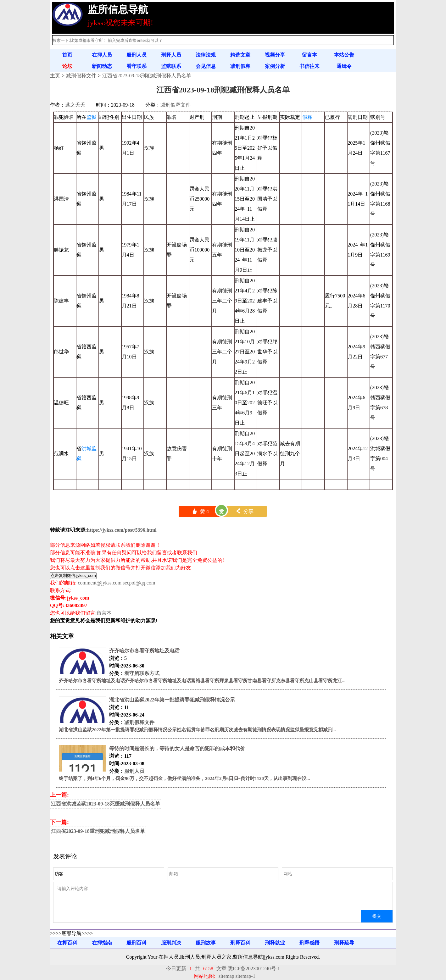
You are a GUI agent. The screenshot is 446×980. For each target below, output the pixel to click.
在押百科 (67, 943)
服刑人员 (137, 55)
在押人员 (102, 55)
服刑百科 (137, 943)
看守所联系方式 (142, 673)
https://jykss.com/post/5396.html (122, 530)
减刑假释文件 (81, 76)
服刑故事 (206, 943)
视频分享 (275, 55)
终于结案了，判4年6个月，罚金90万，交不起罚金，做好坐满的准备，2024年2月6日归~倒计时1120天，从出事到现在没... (184, 778)
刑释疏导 (344, 943)
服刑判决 (171, 943)
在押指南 (102, 943)
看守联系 (137, 66)
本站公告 (344, 55)
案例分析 (275, 66)
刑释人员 (171, 55)
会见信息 (206, 66)
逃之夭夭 (75, 105)
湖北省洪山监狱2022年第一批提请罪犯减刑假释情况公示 (172, 700)
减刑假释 (240, 66)
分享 (245, 511)
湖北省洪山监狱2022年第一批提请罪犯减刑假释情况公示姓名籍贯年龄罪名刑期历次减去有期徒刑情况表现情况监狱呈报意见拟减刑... (197, 730)
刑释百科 (240, 943)
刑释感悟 (309, 943)
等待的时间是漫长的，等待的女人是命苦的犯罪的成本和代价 (177, 748)
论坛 (67, 66)
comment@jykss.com (100, 583)
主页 (55, 76)
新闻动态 (102, 66)
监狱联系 (171, 66)
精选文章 (240, 55)
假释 (307, 117)
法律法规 (206, 55)
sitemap (226, 976)
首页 (67, 55)
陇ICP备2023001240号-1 (254, 969)
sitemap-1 (245, 976)
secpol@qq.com (139, 583)
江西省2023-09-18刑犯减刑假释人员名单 (147, 76)
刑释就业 (275, 943)
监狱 (92, 117)
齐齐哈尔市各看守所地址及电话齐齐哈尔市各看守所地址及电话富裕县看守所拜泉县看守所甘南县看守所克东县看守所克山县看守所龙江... (202, 681)
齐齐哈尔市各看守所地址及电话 (144, 651)
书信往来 (309, 66)
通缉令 (344, 66)
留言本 (309, 55)
